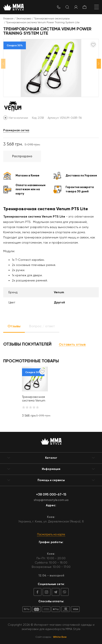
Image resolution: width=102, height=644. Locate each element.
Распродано (22, 156)
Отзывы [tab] (14, 326)
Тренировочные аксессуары (52, 19)
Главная (8, 19)
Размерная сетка (16, 130)
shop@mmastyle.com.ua (51, 500)
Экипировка (24, 19)
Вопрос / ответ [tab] (42, 326)
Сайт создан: (51, 637)
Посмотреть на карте (51, 534)
